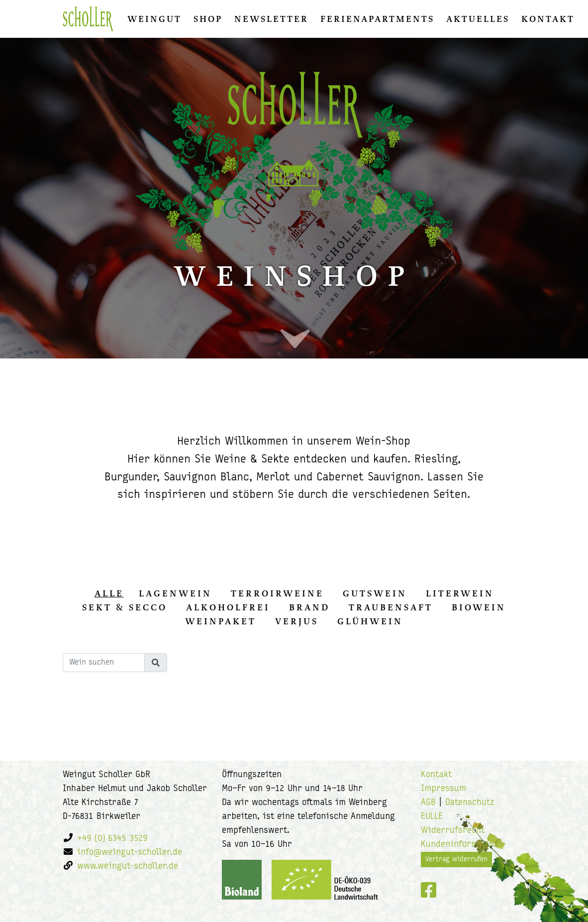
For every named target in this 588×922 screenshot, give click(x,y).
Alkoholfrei (228, 607)
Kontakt (548, 19)
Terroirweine (277, 593)
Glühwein (370, 621)
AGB (428, 803)
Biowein (479, 607)
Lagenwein (175, 593)
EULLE (432, 817)
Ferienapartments (377, 19)
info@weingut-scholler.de (130, 853)
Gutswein (375, 593)
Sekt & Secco (125, 607)
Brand (309, 607)
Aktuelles (478, 19)
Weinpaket (221, 621)
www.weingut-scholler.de (128, 866)
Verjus (297, 621)
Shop (208, 19)
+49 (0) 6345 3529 (112, 839)
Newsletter (271, 19)
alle (109, 593)
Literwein (460, 593)
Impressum (443, 789)
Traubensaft (391, 607)
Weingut (154, 19)
